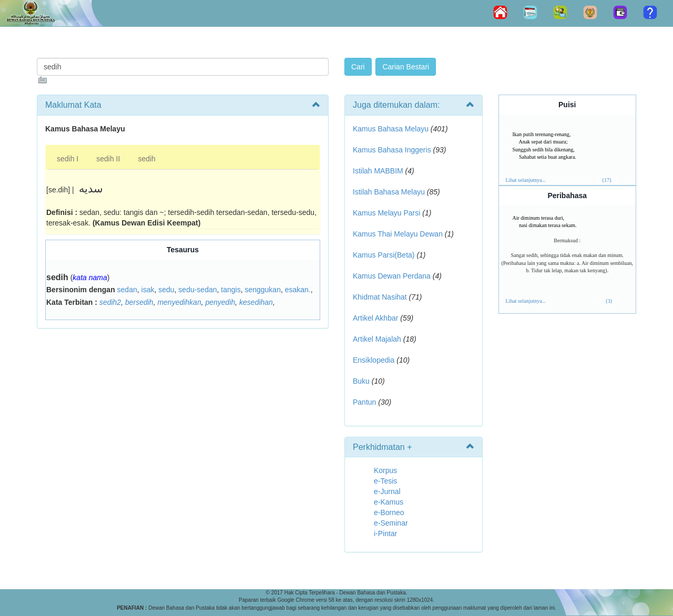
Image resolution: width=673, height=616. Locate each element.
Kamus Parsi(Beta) (384, 255)
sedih (146, 159)
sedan (127, 290)
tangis (231, 290)
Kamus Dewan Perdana (392, 276)
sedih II (108, 159)
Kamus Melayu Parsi (386, 213)
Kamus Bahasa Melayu (392, 129)
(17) (607, 180)
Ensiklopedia (374, 360)
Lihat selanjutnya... (526, 180)
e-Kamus (389, 502)
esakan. (298, 290)
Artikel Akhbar (375, 318)
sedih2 (110, 302)
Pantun (364, 402)
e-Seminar (391, 523)
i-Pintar (385, 533)
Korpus (385, 470)
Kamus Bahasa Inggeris (392, 150)
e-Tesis (385, 481)
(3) (609, 301)
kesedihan (256, 302)
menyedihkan (179, 302)
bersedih (139, 302)
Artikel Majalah (377, 339)
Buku (361, 381)
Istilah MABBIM (378, 171)
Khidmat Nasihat (380, 297)
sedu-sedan (197, 290)
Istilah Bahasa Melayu (389, 192)
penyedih (220, 302)
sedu (166, 290)
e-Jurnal (387, 491)
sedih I (68, 159)
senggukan (263, 290)
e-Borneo (389, 512)
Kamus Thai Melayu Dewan (398, 234)
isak (148, 290)
